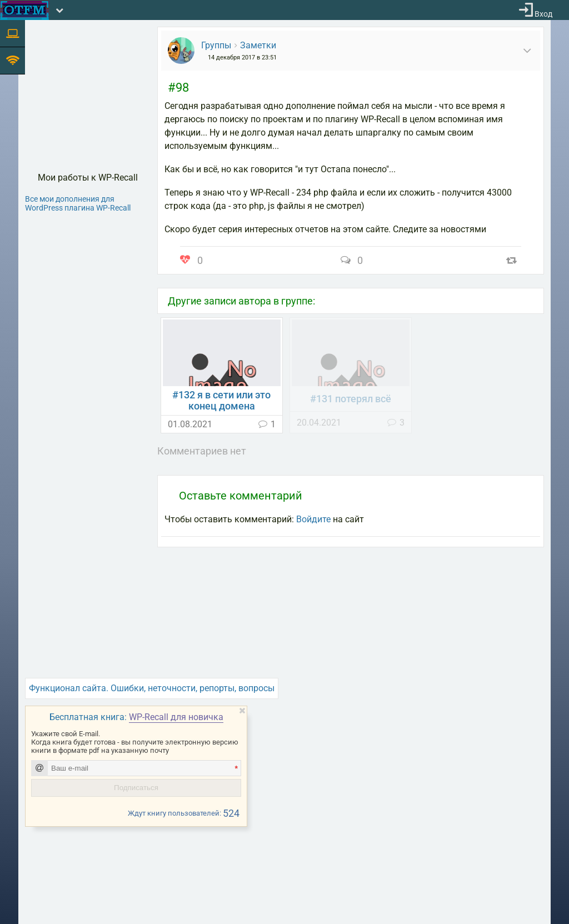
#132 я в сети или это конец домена (221, 401)
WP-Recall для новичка (176, 717)
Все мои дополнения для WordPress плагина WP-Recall (78, 203)
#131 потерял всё (351, 399)
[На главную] (24, 10)
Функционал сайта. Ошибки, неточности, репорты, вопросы (152, 688)
